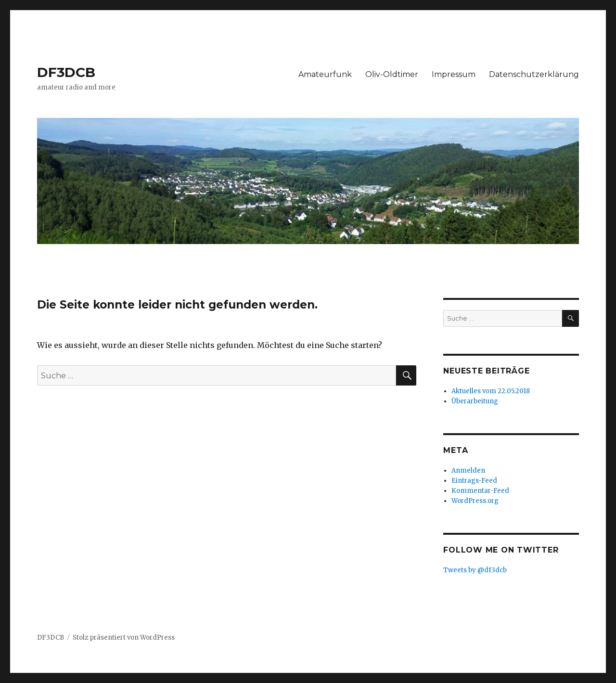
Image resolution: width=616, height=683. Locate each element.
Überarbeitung (475, 401)
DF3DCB (66, 72)
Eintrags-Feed (474, 481)
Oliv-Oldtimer (392, 74)
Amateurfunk (325, 74)
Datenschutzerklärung (534, 74)
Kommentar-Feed (480, 491)
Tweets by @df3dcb (475, 570)
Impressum (454, 74)
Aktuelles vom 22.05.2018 (491, 391)
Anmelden (468, 470)
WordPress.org (475, 501)
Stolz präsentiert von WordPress (124, 638)
